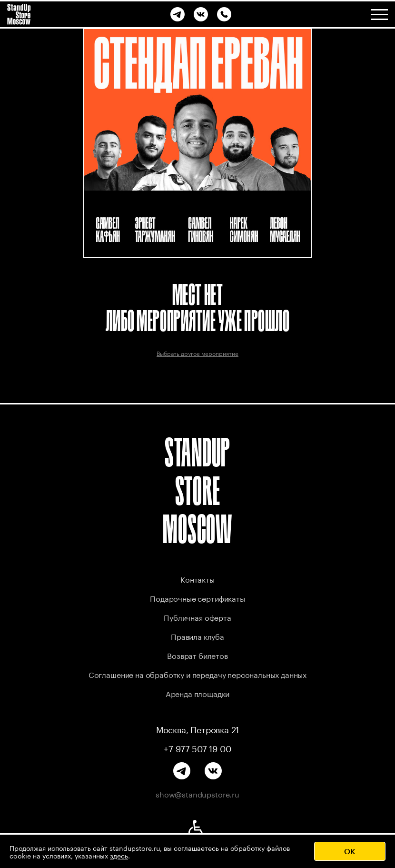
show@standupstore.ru (197, 794)
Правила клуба (197, 636)
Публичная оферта (197, 617)
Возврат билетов (197, 655)
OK (350, 851)
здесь (119, 855)
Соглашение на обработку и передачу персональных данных (197, 674)
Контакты (197, 579)
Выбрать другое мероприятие (197, 353)
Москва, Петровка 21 (198, 729)
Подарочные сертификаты (197, 598)
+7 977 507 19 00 (197, 748)
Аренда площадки (198, 693)
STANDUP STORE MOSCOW (197, 490)
